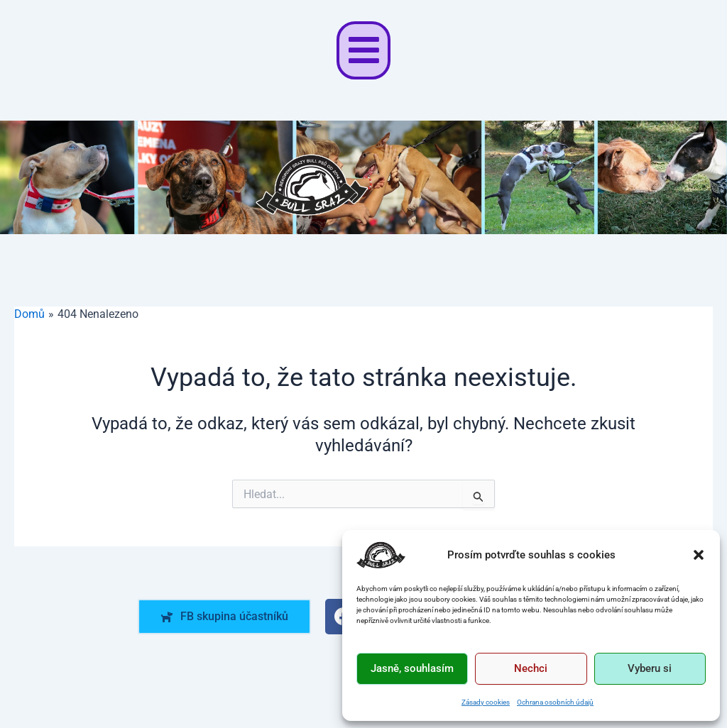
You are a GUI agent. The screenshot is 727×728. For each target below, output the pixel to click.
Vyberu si (650, 668)
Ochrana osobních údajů (555, 702)
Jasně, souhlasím (412, 668)
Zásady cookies (486, 702)
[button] (699, 555)
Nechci (531, 668)
